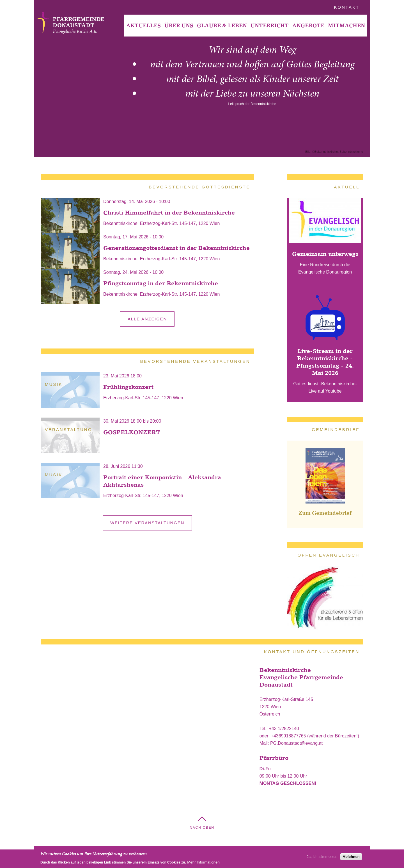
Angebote (308, 25)
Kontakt (347, 7)
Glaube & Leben (222, 25)
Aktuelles (144, 25)
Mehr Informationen (203, 862)
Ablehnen (351, 857)
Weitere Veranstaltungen (147, 523)
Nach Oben (202, 828)
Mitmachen (346, 25)
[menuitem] (143, 26)
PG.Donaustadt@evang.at (296, 743)
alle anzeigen (147, 319)
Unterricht (270, 25)
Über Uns (179, 25)
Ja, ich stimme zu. (322, 857)
